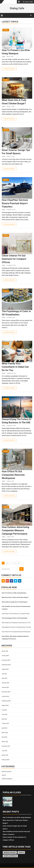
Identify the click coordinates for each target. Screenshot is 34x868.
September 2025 (6, 665)
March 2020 (5, 755)
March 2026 (5, 651)
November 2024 (6, 692)
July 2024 (4, 710)
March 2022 (5, 742)
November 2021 (6, 746)
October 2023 (5, 723)
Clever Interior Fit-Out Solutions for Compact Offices (14, 259)
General (6, 30)
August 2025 (5, 669)
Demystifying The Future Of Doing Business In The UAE (16, 627)
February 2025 (6, 683)
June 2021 (5, 751)
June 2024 (5, 714)
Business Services (7, 772)
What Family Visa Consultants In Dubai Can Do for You (15, 367)
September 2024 (6, 701)
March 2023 (5, 733)
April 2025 (4, 678)
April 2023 (4, 728)
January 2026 (5, 656)
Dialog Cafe (17, 8)
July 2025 (4, 674)
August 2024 (5, 705)
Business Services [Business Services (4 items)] (10, 852)
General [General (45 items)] (21, 852)
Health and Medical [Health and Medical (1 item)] (10, 856)
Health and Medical (7, 779)
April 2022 (4, 737)
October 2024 (5, 696)
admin (4, 57)
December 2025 (6, 660)
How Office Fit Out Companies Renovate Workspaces (13, 475)
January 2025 (5, 687)
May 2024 (4, 719)
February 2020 (6, 760)
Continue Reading (9, 69)
